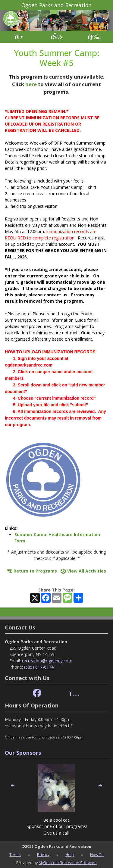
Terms (15, 854)
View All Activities (83, 571)
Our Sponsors (23, 753)
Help (70, 854)
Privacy (43, 854)
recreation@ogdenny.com (47, 661)
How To (97, 854)
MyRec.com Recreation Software (68, 863)
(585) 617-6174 (39, 667)
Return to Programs (32, 571)
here (31, 84)
